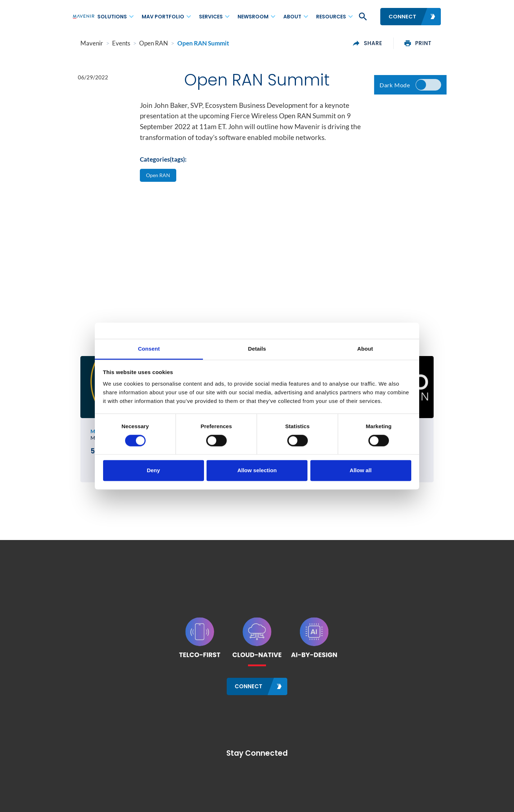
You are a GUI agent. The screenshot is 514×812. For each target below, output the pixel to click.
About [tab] (365, 349)
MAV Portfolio (163, 17)
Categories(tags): (163, 161)
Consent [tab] (149, 349)
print (426, 43)
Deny (153, 471)
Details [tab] (257, 349)
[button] (362, 17)
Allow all (361, 471)
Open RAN (159, 176)
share (375, 43)
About (292, 17)
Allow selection (257, 471)
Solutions (112, 17)
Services (211, 17)
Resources (331, 17)
